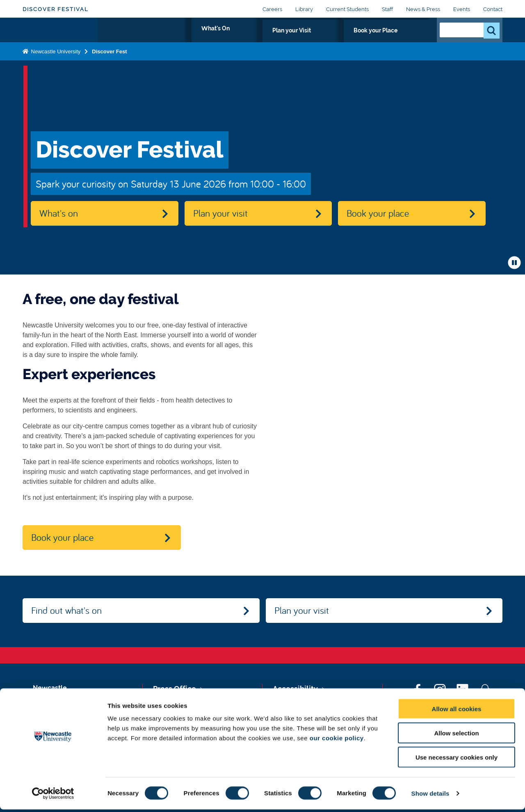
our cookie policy (337, 740)
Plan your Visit (337, 40)
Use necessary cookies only (457, 760)
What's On (284, 40)
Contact (493, 9)
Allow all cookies (457, 711)
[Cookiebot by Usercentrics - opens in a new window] (53, 796)
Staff (387, 9)
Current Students (347, 9)
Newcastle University (55, 67)
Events (462, 9)
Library (304, 9)
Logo (60, 38)
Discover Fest (109, 67)
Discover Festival (56, 9)
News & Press (423, 9)
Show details (430, 796)
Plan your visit (220, 213)
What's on (59, 213)
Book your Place (398, 40)
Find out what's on (66, 610)
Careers (272, 9)
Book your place (378, 213)
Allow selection (456, 735)
